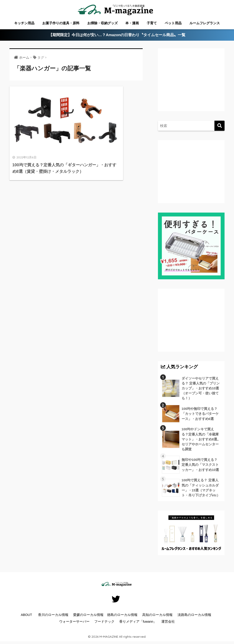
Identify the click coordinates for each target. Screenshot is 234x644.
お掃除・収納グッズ (102, 23)
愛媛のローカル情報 (88, 616)
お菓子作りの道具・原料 (61, 23)
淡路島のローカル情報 (194, 616)
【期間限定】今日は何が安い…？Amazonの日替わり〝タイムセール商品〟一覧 (117, 35)
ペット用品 (173, 23)
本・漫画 (132, 23)
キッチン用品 (24, 23)
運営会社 (168, 623)
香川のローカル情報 (53, 616)
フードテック (104, 623)
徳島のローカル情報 (122, 616)
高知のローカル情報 (157, 616)
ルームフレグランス (205, 23)
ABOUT (26, 616)
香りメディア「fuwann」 (138, 623)
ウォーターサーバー (74, 623)
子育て (152, 23)
